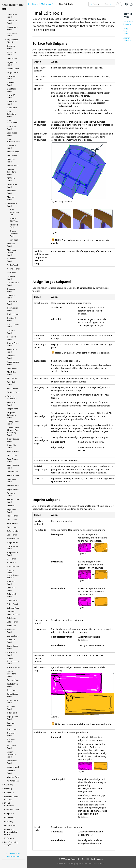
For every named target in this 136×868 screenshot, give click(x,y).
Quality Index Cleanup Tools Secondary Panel (13, 431)
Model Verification (9, 804)
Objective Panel (11, 290)
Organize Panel (11, 332)
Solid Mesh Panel (12, 595)
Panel (12, 319)
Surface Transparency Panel (13, 661)
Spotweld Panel (11, 631)
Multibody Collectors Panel (12, 252)
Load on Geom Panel (12, 121)
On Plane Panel (11, 296)
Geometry (9, 785)
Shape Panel (12, 542)
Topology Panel (11, 724)
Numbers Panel (11, 278)
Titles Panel (12, 713)
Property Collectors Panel (11, 415)
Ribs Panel (12, 506)
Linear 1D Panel (11, 96)
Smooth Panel (13, 566)
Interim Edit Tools (14, 220)
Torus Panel (12, 729)
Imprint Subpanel (128, 39)
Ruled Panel (12, 527)
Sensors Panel (13, 539)
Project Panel (13, 409)
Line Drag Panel (11, 77)
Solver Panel (12, 604)
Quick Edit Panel (11, 446)
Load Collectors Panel (11, 114)
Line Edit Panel (11, 84)
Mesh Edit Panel (11, 192)
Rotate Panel (13, 523)
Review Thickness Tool (14, 234)
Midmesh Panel (11, 198)
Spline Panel (12, 622)
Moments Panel (11, 245)
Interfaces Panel (11, 53)
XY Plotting (9, 838)
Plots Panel (12, 378)
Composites (9, 813)
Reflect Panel (13, 472)
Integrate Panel (11, 47)
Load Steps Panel (12, 128)
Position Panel (13, 392)
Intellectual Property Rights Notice (72, 863)
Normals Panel (13, 269)
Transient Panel (11, 734)
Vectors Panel (13, 767)
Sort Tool (14, 240)
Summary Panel (11, 641)
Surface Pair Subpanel (129, 23)
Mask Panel (12, 155)
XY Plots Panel (13, 781)
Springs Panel (13, 636)
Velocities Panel (11, 772)
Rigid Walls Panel (12, 511)
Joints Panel (12, 58)
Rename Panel (13, 475)
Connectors (9, 793)
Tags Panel (12, 690)
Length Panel (13, 72)
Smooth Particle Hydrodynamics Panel (13, 574)
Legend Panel (13, 69)
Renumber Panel (12, 480)
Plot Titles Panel (11, 373)
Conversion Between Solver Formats (11, 832)
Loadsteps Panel (11, 147)
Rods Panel (12, 520)
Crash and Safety (12, 810)
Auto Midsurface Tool (15, 212)
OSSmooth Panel (12, 338)
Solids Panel (12, 600)
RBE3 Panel (12, 455)
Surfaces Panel (13, 667)
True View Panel (11, 747)
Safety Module (13, 531)
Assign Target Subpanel (128, 31)
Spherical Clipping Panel (13, 613)
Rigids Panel (12, 516)
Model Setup (10, 817)
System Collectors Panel (11, 674)
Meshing (8, 789)
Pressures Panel (11, 404)
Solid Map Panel (11, 589)
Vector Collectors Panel (11, 754)
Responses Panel (12, 494)
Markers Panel (13, 152)
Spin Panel (12, 618)
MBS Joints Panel (12, 179)
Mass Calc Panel (11, 160)
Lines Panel (12, 108)
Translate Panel (11, 740)
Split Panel (12, 626)
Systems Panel (13, 680)
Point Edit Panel (11, 383)
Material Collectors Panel (11, 172)
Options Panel (13, 314)
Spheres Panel (13, 608)
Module (13, 41)
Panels (35, 4)
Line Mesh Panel (11, 90)
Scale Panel (12, 535)
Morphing (9, 821)
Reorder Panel (13, 485)
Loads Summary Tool (13, 140)
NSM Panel (12, 273)
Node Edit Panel (11, 260)
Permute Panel (11, 357)
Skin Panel (12, 563)
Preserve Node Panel (12, 397)
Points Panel (12, 388)
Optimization (10, 825)
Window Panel (13, 777)
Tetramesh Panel (12, 708)
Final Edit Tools (14, 226)
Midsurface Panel (49, 4)
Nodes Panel (12, 265)
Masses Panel (13, 166)
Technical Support (97, 863)
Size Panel (11, 559)
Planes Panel (13, 368)
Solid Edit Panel (11, 583)
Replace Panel (13, 489)
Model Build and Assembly (11, 798)
